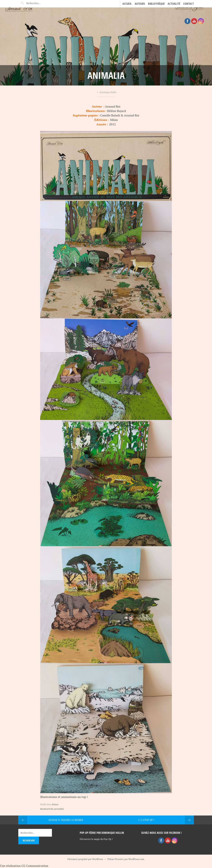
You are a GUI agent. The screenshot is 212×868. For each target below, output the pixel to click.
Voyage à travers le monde (66, 820)
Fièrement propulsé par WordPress (85, 859)
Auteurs (140, 4)
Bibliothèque (156, 4)
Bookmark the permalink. (52, 809)
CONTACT (188, 4)
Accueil (127, 4)
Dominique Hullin (108, 92)
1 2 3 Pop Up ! (146, 820)
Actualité (174, 4)
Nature (55, 804)
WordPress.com (136, 859)
